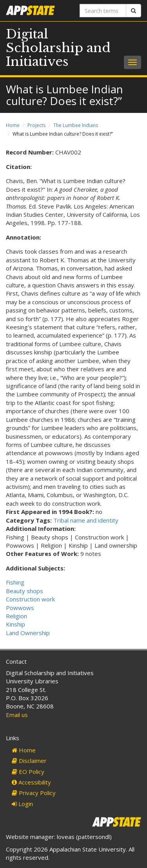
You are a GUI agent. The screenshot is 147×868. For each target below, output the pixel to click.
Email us (17, 715)
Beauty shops (24, 591)
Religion (16, 616)
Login (22, 804)
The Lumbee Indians (76, 125)
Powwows (20, 608)
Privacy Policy (34, 793)
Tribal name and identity (86, 520)
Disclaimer (29, 761)
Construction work (30, 599)
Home (13, 125)
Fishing (15, 582)
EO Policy (28, 772)
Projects (36, 125)
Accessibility (31, 782)
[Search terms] (103, 11)
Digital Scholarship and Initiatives (58, 48)
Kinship (15, 624)
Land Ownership (28, 633)
